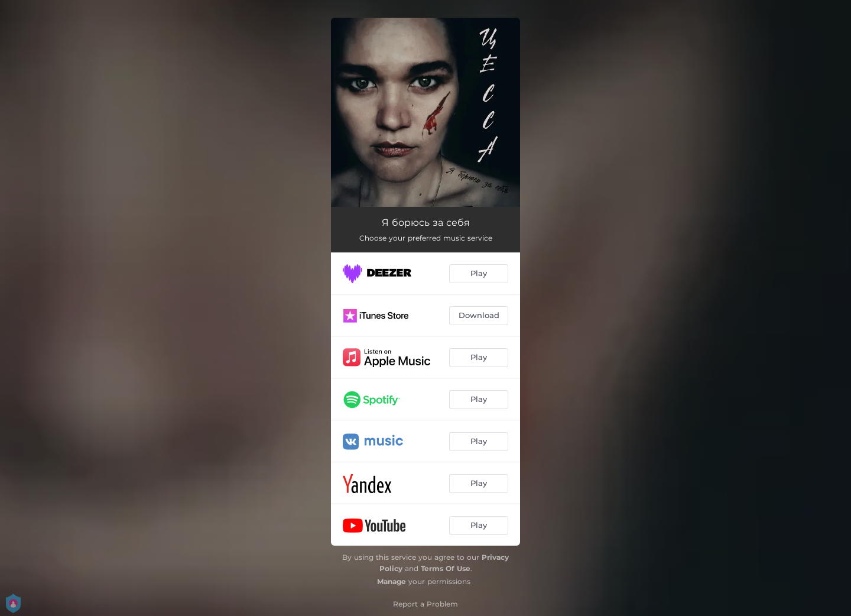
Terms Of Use (446, 568)
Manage (392, 581)
